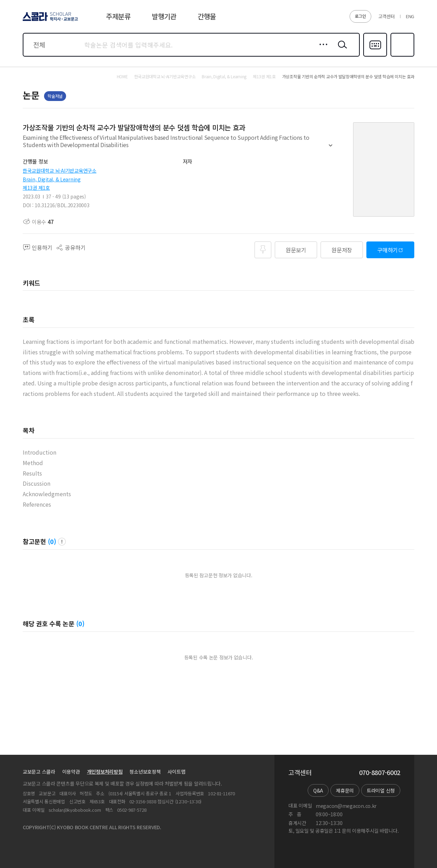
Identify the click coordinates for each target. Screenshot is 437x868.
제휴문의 (345, 790)
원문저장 (342, 250)
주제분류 (118, 16)
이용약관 (71, 772)
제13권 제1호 (36, 188)
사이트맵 (176, 772)
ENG (410, 16)
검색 (341, 50)
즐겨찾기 (402, 56)
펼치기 (331, 149)
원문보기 (296, 250)
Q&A (318, 790)
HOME (122, 77)
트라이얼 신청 (381, 790)
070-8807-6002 (380, 773)
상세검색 (321, 50)
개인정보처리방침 (105, 772)
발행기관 (164, 16)
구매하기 (388, 250)
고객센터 (386, 16)
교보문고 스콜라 (39, 772)
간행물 (207, 16)
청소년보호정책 (145, 772)
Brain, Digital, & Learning (52, 179)
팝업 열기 (62, 542)
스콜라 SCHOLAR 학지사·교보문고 (49, 21)
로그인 (360, 16)
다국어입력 (375, 56)
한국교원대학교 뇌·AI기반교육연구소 (60, 171)
